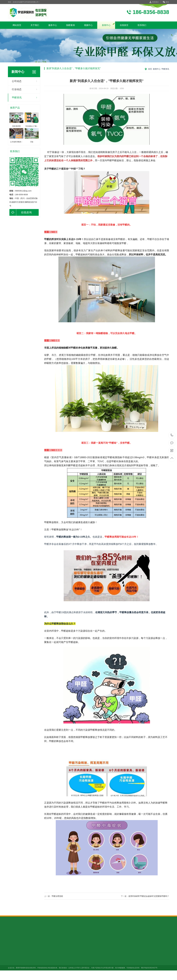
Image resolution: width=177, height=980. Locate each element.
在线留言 (124, 25)
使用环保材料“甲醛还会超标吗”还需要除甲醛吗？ (149, 896)
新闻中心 (106, 25)
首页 (150, 69)
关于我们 (35, 25)
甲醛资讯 (17, 98)
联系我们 (156, 2)
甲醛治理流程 (57, 896)
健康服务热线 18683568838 (172, 435)
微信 (166, 2)
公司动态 (17, 81)
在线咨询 (21, 212)
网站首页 (17, 25)
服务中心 (53, 25)
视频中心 (88, 25)
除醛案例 (71, 25)
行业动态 (17, 89)
